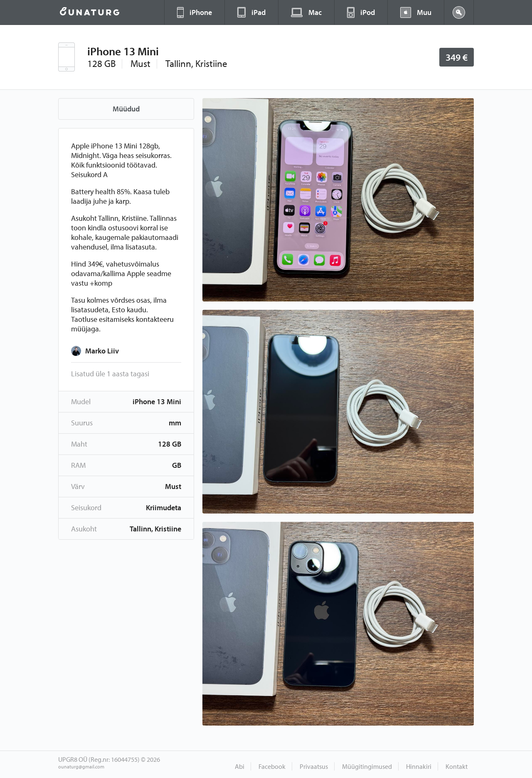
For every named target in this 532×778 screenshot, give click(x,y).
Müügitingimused (367, 766)
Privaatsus (314, 766)
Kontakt (457, 766)
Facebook (272, 766)
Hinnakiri (419, 766)
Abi (240, 766)
